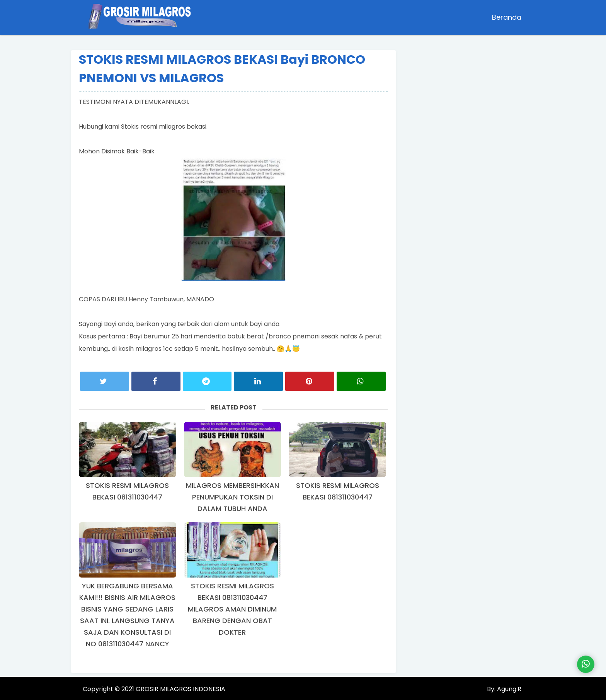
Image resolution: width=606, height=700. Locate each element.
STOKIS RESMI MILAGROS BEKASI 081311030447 (127, 491)
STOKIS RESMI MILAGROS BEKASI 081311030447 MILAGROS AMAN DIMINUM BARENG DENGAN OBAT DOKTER (232, 609)
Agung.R (508, 689)
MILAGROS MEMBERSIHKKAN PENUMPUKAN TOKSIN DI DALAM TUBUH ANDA (232, 497)
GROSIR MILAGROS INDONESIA (180, 689)
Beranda (507, 17)
